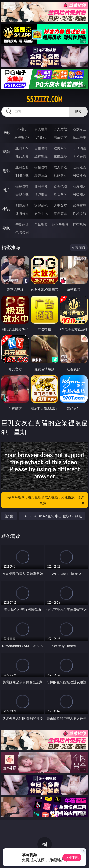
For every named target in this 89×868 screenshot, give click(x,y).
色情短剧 (22, 232)
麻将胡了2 (22, 137)
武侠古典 (80, 205)
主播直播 (60, 156)
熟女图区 (60, 194)
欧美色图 (60, 186)
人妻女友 (60, 205)
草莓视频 (41, 224)
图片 (6, 190)
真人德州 (41, 129)
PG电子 (22, 129)
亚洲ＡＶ (22, 148)
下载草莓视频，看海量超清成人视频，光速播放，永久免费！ (45, 500)
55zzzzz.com (44, 99)
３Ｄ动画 (80, 148)
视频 (6, 152)
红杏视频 (80, 224)
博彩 (6, 132)
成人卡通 (60, 167)
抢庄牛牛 (80, 137)
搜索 (78, 111)
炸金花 (41, 137)
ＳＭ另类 (80, 156)
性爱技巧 (80, 213)
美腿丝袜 (22, 194)
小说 (6, 209)
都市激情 (22, 205)
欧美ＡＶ (60, 148)
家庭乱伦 (41, 205)
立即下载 (72, 857)
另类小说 (41, 213)
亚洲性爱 (22, 167)
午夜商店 (22, 224)
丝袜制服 (41, 156)
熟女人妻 (22, 156)
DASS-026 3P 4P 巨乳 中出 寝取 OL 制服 (52, 516)
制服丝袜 (22, 175)
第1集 (9, 516)
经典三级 (41, 175)
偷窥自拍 (22, 186)
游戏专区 (80, 129)
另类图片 (80, 194)
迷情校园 (22, 213)
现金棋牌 (60, 137)
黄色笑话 (60, 213)
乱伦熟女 (60, 175)
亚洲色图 (41, 186)
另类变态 (80, 175)
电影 (6, 171)
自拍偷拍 (41, 148)
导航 (6, 228)
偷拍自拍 (41, 167)
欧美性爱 (80, 167)
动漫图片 (80, 186)
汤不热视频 (60, 224)
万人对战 (60, 129)
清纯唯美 (41, 194)
